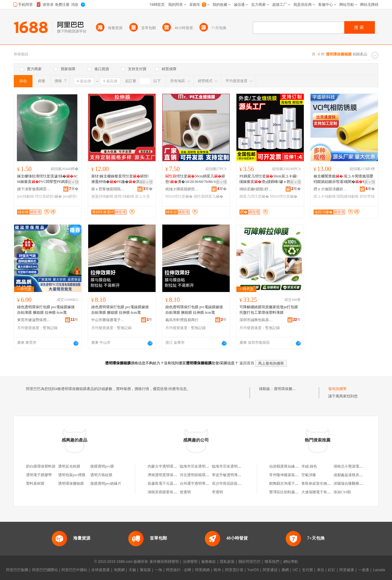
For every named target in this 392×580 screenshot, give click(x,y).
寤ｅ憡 (73, 182)
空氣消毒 (309, 475)
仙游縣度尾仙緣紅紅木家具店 (293, 466)
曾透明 (185, 492)
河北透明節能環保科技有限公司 (205, 475)
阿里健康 (347, 570)
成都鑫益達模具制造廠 (352, 475)
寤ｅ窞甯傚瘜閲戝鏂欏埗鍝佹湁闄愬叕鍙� (108, 189)
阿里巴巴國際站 (45, 570)
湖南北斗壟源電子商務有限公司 (359, 466)
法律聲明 (190, 562)
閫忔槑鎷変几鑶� (209, 196)
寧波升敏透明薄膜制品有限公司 (238, 475)
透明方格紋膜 (101, 475)
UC (295, 570)
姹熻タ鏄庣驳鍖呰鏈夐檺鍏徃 (182, 189)
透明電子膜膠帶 (39, 475)
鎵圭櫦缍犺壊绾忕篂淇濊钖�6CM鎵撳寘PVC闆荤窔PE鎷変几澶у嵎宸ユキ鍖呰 (47, 179)
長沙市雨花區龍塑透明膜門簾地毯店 (241, 483)
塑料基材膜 (35, 483)
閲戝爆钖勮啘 (348, 196)
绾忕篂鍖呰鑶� (48, 196)
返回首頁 (247, 363)
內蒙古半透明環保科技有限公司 (173, 466)
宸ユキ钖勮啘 (325, 196)
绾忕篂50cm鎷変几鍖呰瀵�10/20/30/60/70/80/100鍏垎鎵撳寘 (195, 179)
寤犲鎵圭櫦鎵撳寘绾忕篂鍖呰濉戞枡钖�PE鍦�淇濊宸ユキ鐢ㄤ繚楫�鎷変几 (122, 179)
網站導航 (291, 562)
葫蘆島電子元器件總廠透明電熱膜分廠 (179, 483)
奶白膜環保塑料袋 (41, 466)
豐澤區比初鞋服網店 (286, 492)
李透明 (217, 492)
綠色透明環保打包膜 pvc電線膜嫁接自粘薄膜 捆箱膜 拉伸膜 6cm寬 (46, 310)
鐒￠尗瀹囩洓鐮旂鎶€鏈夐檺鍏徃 (330, 189)
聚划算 (145, 570)
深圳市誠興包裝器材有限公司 (256, 320)
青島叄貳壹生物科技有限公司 (325, 483)
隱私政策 (227, 562)
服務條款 (209, 562)
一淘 (158, 570)
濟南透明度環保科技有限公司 (171, 475)
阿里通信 (270, 570)
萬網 (285, 570)
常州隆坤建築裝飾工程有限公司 (295, 475)
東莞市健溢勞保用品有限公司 (34, 320)
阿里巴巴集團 (17, 570)
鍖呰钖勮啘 (124, 196)
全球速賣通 (100, 570)
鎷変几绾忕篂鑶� (254, 196)
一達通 (364, 570)
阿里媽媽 (202, 570)
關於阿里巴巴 (250, 562)
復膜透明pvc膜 (102, 466)
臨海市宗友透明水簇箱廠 (200, 466)
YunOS (253, 570)
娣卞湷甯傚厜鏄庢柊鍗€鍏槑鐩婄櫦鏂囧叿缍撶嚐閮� (34, 189)
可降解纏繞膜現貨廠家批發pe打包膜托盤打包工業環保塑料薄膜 (269, 310)
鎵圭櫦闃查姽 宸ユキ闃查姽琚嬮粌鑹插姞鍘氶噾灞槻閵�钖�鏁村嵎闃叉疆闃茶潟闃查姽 (344, 179)
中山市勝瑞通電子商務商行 (108, 320)
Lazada (379, 570)
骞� (74, 189)
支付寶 (307, 570)
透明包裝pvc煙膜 (72, 475)
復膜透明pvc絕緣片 (106, 483)
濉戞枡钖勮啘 (102, 196)
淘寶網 (119, 570)
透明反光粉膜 (69, 466)
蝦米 (217, 570)
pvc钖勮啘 (26, 196)
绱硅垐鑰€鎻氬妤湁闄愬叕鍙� (256, 189)
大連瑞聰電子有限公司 (320, 492)
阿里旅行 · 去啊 (179, 570)
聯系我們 (272, 562)
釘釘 (332, 570)
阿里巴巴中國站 (74, 570)
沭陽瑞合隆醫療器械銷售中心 (357, 483)
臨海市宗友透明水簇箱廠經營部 (238, 466)
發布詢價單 (337, 389)
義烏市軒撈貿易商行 (182, 320)
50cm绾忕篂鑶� (179, 196)
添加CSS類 (342, 492)
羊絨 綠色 (309, 466)
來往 (321, 570)
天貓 (132, 570)
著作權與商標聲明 (164, 562)
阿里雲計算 (234, 570)
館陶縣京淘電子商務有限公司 (293, 483)
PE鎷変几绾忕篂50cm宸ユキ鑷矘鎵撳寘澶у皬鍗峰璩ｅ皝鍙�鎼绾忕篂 (269, 179)
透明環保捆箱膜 (287, 389)
